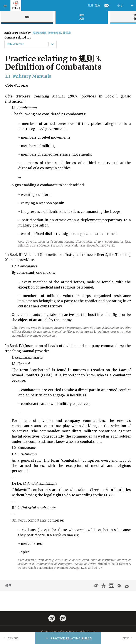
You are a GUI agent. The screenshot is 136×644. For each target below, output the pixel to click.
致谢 (98, 5)
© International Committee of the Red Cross (68, 631)
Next (128, 638)
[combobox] (7, 44)
